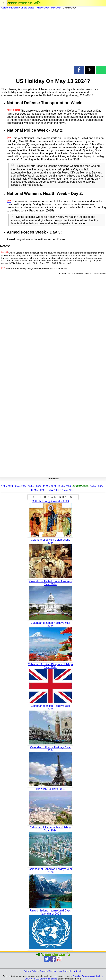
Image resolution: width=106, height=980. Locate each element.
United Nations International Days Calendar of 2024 (50, 912)
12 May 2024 (64, 486)
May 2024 (56, 8)
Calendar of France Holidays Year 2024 (50, 749)
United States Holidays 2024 (35, 8)
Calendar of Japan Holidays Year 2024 (50, 624)
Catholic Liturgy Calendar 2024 (50, 501)
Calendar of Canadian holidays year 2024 (50, 871)
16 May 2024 (52, 490)
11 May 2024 (49, 486)
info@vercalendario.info (71, 971)
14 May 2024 (97, 486)
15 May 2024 (37, 490)
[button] (3, 3)
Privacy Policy (31, 971)
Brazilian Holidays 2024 (50, 789)
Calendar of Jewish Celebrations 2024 (50, 541)
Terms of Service (48, 971)
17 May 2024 (67, 490)
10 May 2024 (35, 486)
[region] (53, 38)
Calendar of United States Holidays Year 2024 (50, 583)
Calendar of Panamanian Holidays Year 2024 (51, 829)
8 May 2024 (7, 486)
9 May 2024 (21, 486)
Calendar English (10, 8)
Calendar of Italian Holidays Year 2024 (50, 707)
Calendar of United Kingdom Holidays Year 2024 (51, 666)
